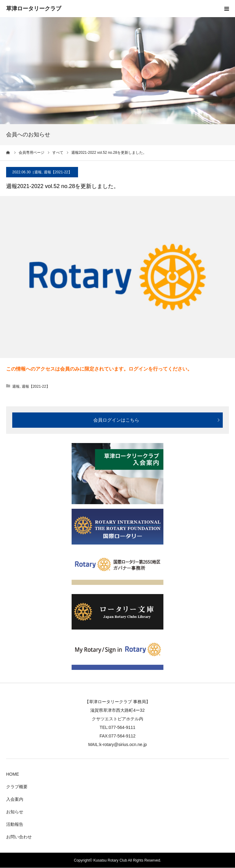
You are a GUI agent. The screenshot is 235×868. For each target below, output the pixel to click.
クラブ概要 (17, 787)
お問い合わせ (19, 837)
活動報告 (15, 824)
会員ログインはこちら (116, 420)
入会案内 (15, 799)
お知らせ (15, 812)
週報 (38, 172)
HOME (13, 774)
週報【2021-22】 (58, 172)
